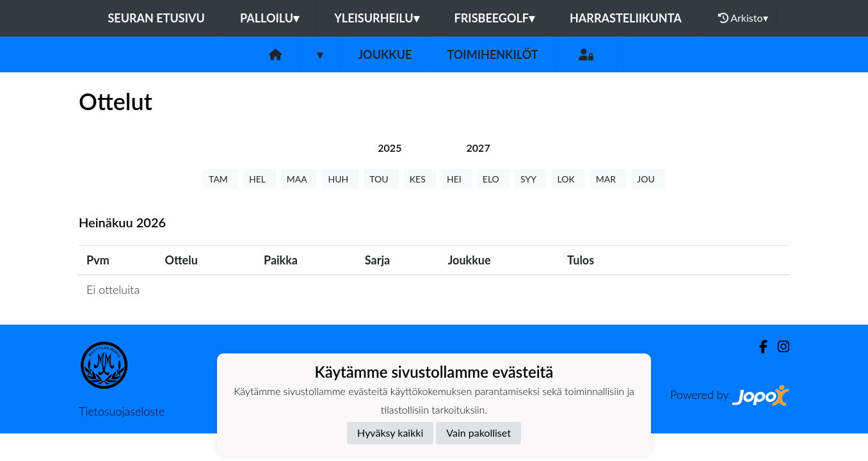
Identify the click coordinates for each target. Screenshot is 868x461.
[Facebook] (758, 347)
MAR (608, 179)
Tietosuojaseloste (122, 411)
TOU (381, 179)
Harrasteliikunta (626, 18)
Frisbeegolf (494, 18)
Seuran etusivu (156, 18)
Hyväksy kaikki (390, 433)
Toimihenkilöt (492, 54)
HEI (456, 179)
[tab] (390, 148)
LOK (568, 179)
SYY (530, 179)
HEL (260, 179)
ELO (493, 179)
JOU (648, 179)
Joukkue (385, 54)
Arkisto (743, 18)
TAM (221, 179)
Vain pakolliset (478, 433)
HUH (340, 179)
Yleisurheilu (376, 18)
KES (420, 179)
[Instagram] (778, 347)
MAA (299, 179)
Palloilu (269, 18)
